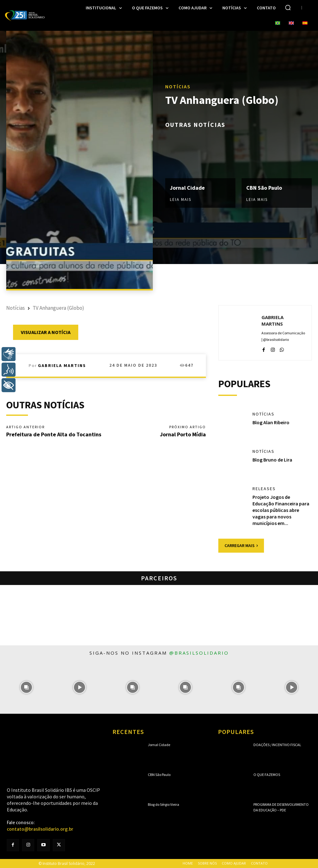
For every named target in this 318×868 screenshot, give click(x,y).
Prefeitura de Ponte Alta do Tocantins (54, 434)
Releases (264, 489)
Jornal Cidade (187, 188)
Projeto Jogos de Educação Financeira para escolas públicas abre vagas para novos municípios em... (281, 510)
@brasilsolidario (199, 653)
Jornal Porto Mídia (183, 434)
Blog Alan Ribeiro (271, 422)
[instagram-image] (27, 687)
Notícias (178, 87)
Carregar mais (241, 545)
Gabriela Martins (62, 365)
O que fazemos (267, 775)
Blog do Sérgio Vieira (164, 804)
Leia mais (181, 200)
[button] (288, 7)
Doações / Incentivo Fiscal (277, 745)
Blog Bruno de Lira (272, 460)
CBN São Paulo (264, 188)
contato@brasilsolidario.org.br (40, 829)
